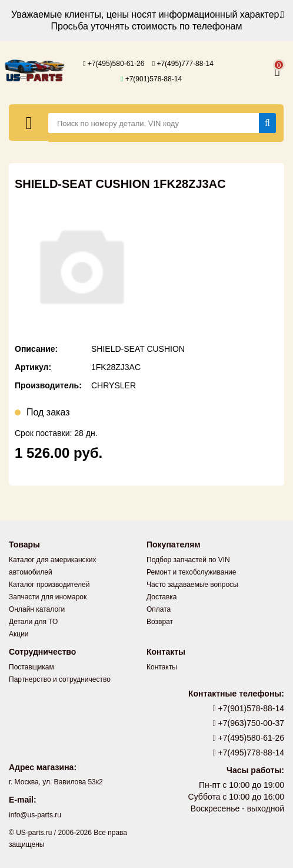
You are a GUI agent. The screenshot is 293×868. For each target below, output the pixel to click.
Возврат (160, 622)
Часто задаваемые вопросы (192, 585)
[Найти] (267, 123)
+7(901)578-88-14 (151, 79)
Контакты (162, 667)
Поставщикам (31, 667)
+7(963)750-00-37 (249, 723)
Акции (19, 634)
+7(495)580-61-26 (114, 64)
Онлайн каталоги (37, 609)
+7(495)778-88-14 (249, 753)
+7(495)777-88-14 (183, 64)
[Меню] (29, 123)
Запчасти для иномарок (48, 597)
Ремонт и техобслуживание (191, 572)
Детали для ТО (33, 622)
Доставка (162, 597)
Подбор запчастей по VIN (188, 560)
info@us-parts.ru (35, 815)
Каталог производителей (49, 585)
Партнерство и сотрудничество (60, 679)
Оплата (159, 609)
